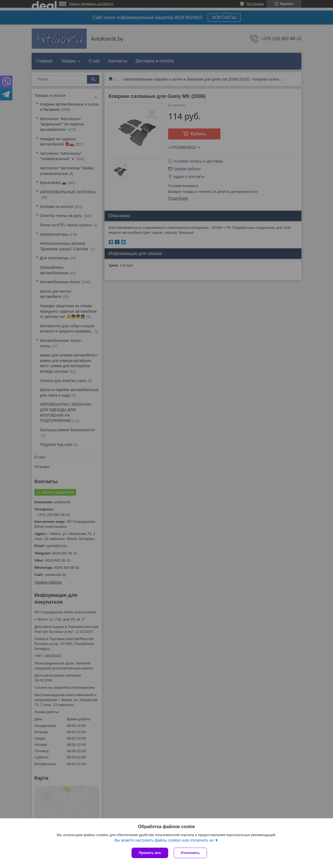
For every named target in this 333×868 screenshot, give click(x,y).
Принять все (150, 853)
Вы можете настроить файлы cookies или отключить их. (164, 840)
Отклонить (190, 853)
